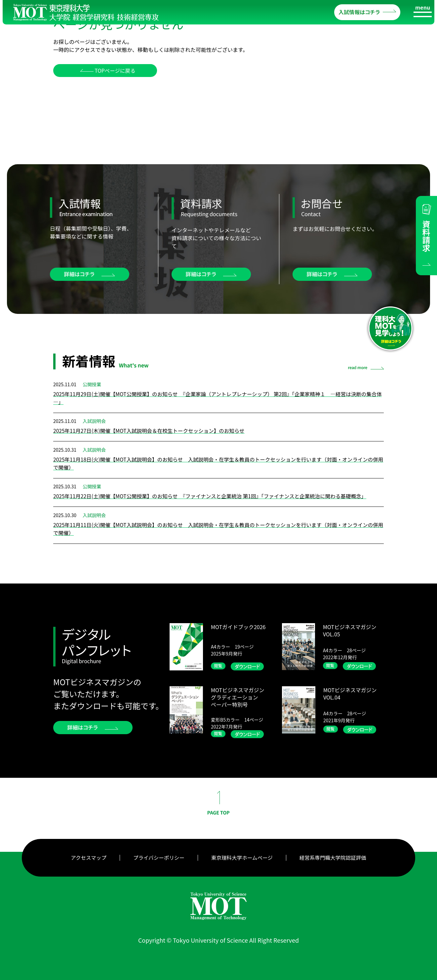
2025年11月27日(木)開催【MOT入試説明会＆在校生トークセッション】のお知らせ (152, 431)
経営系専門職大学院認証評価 (335, 857)
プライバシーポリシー (157, 857)
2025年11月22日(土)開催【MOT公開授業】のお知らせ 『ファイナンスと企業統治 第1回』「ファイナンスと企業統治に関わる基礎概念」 (214, 496)
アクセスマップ (86, 857)
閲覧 (219, 665)
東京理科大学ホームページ (242, 857)
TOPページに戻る (113, 71)
